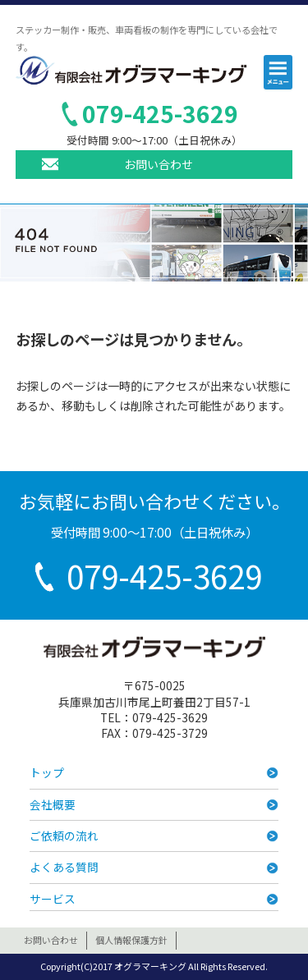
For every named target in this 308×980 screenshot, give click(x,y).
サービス (53, 899)
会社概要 (53, 804)
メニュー (279, 75)
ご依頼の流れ (64, 836)
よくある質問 (64, 867)
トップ (47, 772)
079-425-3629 (160, 113)
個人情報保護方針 (131, 940)
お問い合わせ (159, 164)
